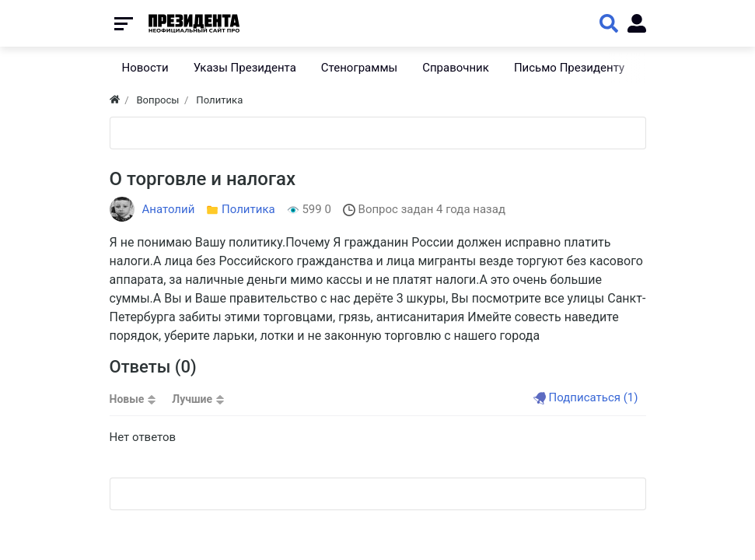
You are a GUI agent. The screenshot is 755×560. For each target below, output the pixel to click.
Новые (127, 399)
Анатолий (169, 209)
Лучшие (192, 399)
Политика (248, 209)
